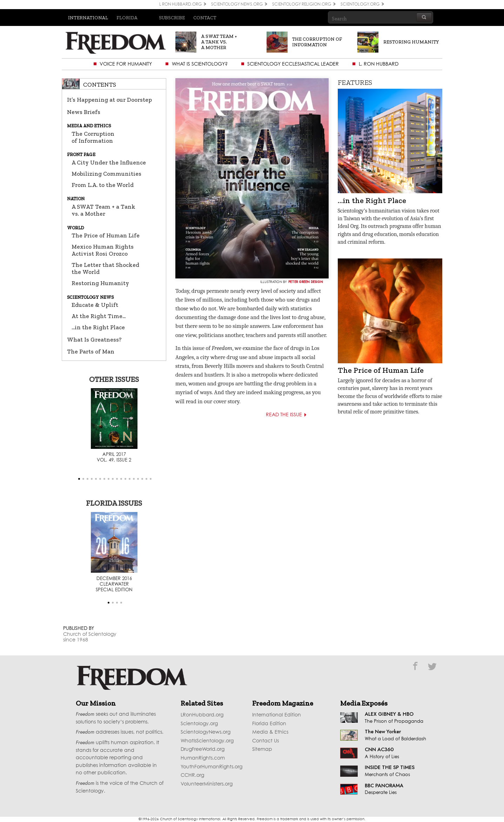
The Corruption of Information (93, 137)
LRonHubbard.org (202, 715)
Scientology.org (199, 724)
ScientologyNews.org (206, 732)
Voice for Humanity (126, 64)
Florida (127, 18)
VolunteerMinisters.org (207, 784)
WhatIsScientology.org (207, 741)
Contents (100, 85)
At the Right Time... (99, 316)
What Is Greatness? (94, 339)
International (88, 18)
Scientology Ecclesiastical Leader (293, 64)
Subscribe (172, 18)
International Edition (277, 715)
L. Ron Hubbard (379, 64)
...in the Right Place (98, 327)
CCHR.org (192, 775)
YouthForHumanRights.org (211, 767)
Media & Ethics (270, 732)
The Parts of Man (91, 351)
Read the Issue (290, 415)
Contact (205, 18)
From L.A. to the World (103, 185)
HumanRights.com (203, 758)
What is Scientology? (200, 64)
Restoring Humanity (100, 283)
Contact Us (266, 741)
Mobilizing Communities (106, 174)
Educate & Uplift (95, 305)
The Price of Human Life (106, 235)
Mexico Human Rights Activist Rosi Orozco (103, 250)
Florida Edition (269, 724)
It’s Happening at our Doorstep (109, 100)
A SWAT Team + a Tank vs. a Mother (103, 210)
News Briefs (84, 112)
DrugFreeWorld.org (203, 749)
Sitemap (262, 749)
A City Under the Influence (109, 162)
